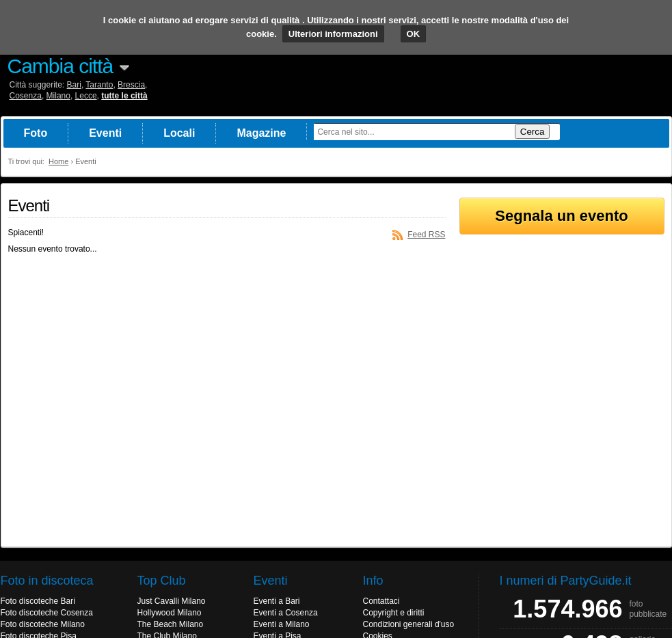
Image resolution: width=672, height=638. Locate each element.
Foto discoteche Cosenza (47, 613)
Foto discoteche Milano (43, 624)
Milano (58, 96)
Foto (36, 133)
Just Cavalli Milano (172, 601)
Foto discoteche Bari (38, 601)
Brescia (131, 85)
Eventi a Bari (277, 601)
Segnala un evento (561, 216)
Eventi (105, 133)
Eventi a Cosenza (286, 613)
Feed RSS (426, 235)
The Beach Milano (171, 624)
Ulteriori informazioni (333, 34)
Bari (74, 85)
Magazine (261, 133)
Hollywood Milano (170, 613)
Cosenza (26, 96)
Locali (179, 133)
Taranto (99, 85)
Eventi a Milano (282, 624)
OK (414, 34)
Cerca (533, 132)
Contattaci (381, 601)
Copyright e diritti (394, 613)
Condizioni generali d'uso (409, 624)
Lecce (86, 96)
